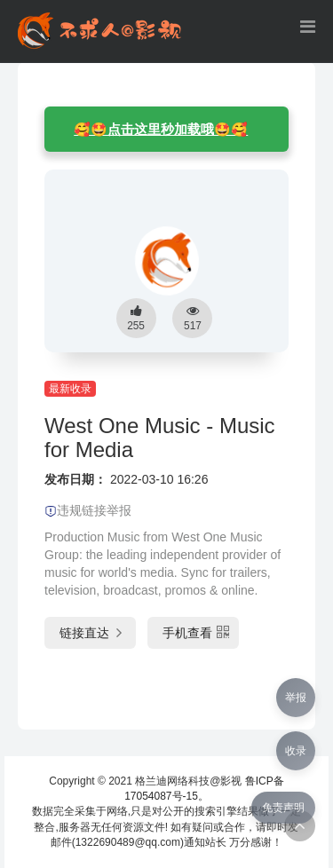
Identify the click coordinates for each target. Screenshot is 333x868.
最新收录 (70, 389)
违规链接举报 (88, 510)
